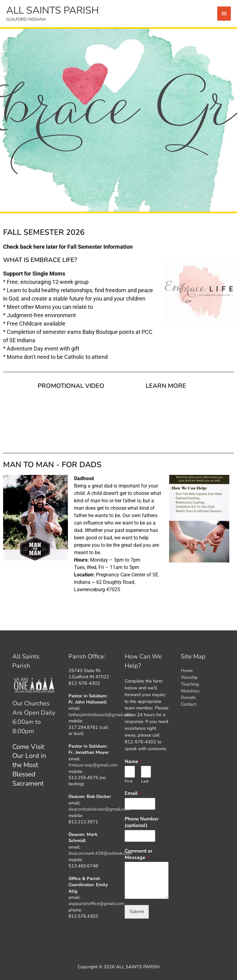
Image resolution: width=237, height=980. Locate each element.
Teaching (190, 684)
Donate (188, 697)
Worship (189, 677)
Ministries (190, 691)
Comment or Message (139, 854)
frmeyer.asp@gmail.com (93, 765)
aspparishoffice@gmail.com (96, 903)
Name (133, 762)
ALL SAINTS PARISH (52, 10)
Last (145, 781)
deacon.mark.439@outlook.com (100, 853)
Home (187, 671)
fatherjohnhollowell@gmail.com (100, 715)
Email (133, 793)
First (129, 781)
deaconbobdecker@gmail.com (99, 809)
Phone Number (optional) (142, 822)
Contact (189, 704)
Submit (137, 911)
